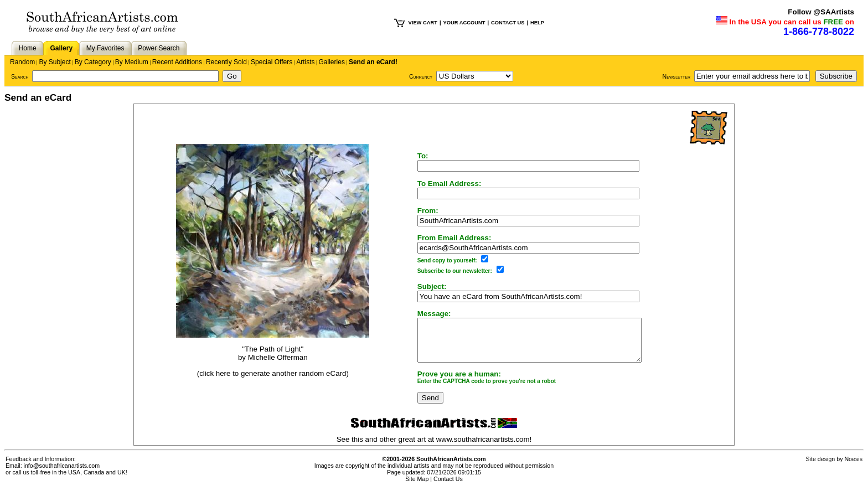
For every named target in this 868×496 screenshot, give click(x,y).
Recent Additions (177, 62)
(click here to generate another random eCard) (265, 377)
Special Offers (272, 62)
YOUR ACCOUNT (464, 23)
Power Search (159, 48)
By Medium (132, 62)
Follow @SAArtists (821, 12)
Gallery (61, 48)
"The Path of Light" (265, 353)
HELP (537, 23)
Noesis (853, 467)
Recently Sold (226, 62)
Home (28, 48)
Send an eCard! (373, 62)
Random (22, 62)
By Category (93, 62)
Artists (305, 62)
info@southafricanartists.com (62, 474)
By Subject (55, 62)
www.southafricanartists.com (483, 448)
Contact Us (448, 487)
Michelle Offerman (270, 362)
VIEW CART (423, 23)
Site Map (417, 487)
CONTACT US (508, 23)
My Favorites (105, 48)
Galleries (332, 62)
